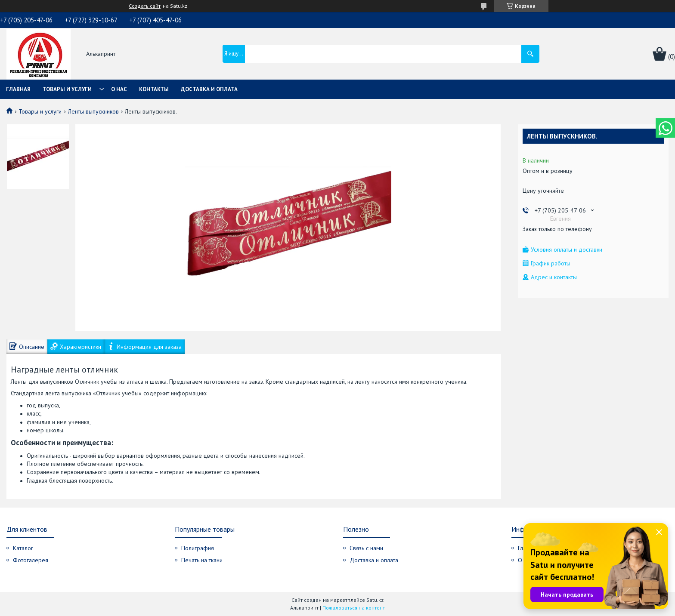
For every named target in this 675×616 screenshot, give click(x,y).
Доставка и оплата (209, 89)
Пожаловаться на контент (354, 608)
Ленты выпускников (93, 111)
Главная (18, 89)
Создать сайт (145, 6)
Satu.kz (375, 600)
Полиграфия (198, 548)
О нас (119, 89)
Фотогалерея (31, 560)
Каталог (23, 548)
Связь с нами (366, 548)
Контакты (154, 89)
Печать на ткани (202, 560)
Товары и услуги (67, 89)
